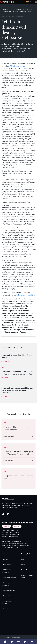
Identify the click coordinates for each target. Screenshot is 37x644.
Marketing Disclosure (9, 578)
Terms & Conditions (9, 591)
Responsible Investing (6, 602)
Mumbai (7, 526)
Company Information (5, 584)
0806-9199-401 (14, 535)
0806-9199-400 (14, 532)
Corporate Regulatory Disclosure (27, 576)
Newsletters (25, 570)
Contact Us (6, 609)
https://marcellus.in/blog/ (26, 295)
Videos (23, 565)
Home (5, 554)
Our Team (6, 559)
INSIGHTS (5, 9)
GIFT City (17, 526)
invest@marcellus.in (12, 537)
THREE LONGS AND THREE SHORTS (21, 9)
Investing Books (26, 554)
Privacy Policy (7, 596)
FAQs (23, 559)
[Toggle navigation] (36, 2)
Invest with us (7, 565)
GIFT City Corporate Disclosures (8, 571)
